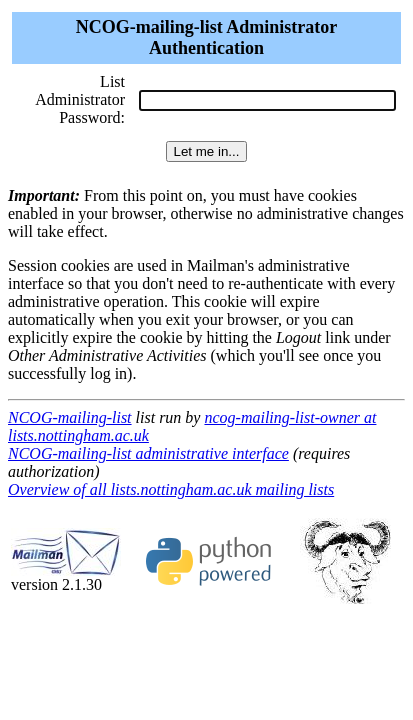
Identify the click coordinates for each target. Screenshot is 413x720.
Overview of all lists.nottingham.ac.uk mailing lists (171, 489)
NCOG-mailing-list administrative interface (148, 453)
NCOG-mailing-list (70, 417)
